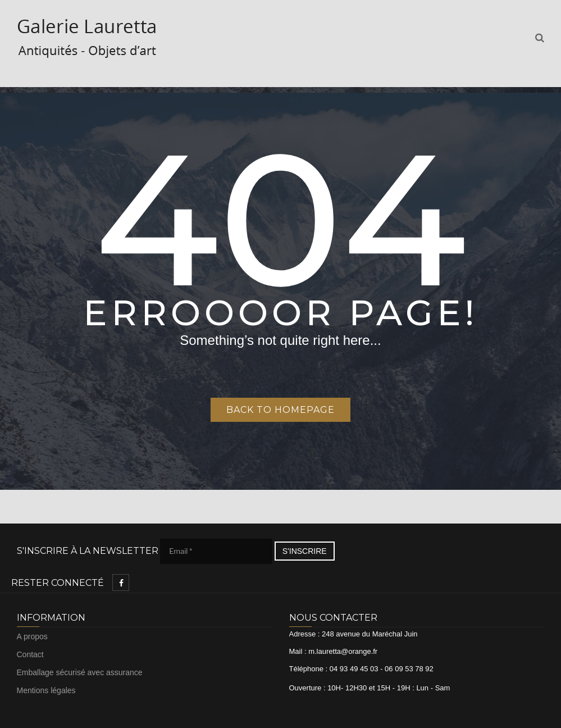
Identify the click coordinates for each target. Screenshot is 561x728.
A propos (32, 636)
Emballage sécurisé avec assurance (80, 672)
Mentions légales (46, 690)
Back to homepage (280, 410)
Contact (30, 654)
